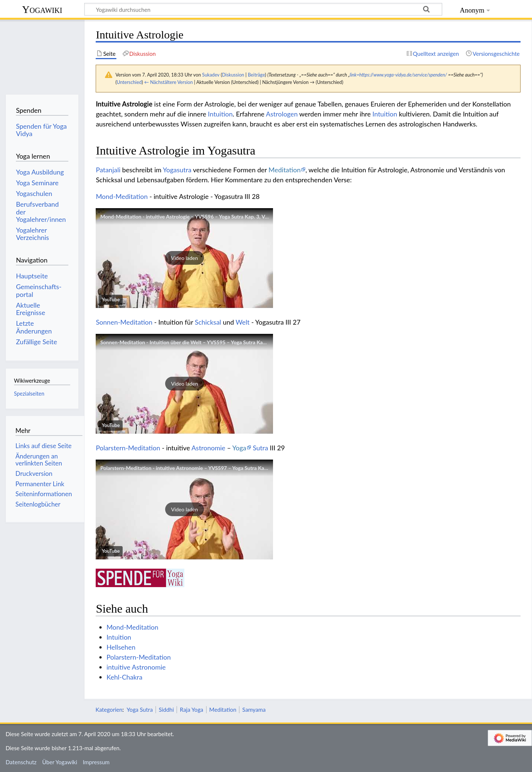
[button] (184, 258)
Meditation (285, 170)
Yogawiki (42, 9)
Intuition (220, 114)
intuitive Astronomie (136, 667)
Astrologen (282, 114)
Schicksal (208, 322)
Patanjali (108, 170)
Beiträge (256, 75)
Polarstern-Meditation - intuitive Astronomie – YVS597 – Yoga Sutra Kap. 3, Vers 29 (196, 468)
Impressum (96, 762)
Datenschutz (21, 762)
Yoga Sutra (140, 710)
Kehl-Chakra (124, 677)
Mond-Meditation (122, 196)
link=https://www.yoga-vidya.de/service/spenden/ (398, 75)
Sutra (260, 448)
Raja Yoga (192, 710)
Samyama (254, 710)
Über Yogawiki (60, 762)
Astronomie (208, 448)
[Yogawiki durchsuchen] (263, 9)
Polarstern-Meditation (128, 448)
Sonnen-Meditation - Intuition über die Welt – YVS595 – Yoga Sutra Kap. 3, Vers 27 (195, 342)
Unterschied (129, 82)
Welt (243, 322)
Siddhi (166, 710)
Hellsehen (121, 647)
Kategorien (109, 710)
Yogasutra (177, 170)
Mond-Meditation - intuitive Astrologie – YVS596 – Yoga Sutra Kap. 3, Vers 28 (190, 216)
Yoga (239, 448)
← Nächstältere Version (168, 82)
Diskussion (233, 75)
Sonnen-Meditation (124, 322)
